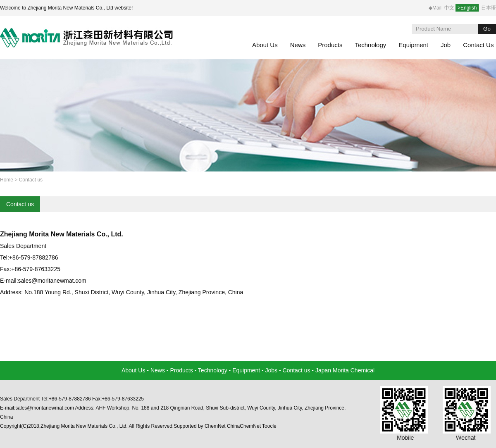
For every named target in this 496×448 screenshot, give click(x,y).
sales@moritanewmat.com (52, 281)
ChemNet (215, 426)
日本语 (489, 8)
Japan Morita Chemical (345, 370)
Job (446, 45)
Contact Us (478, 45)
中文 (450, 8)
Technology (370, 45)
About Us (265, 45)
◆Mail (435, 8)
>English (467, 8)
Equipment (413, 45)
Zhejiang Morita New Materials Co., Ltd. (62, 234)
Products (330, 45)
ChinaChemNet (244, 426)
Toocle (269, 426)
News (298, 45)
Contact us (20, 204)
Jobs (272, 370)
